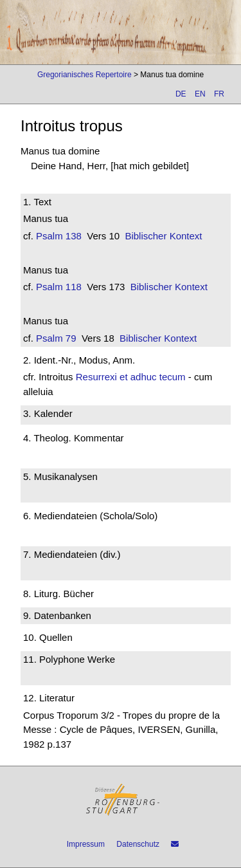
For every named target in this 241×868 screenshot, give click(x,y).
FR (219, 94)
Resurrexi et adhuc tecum (131, 377)
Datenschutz (138, 844)
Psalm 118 (59, 287)
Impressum (86, 844)
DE (181, 94)
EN (200, 94)
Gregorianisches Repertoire (85, 75)
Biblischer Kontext (163, 236)
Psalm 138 (59, 236)
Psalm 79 (56, 338)
